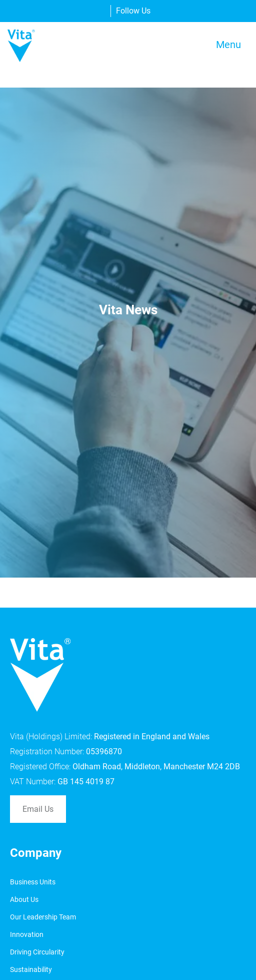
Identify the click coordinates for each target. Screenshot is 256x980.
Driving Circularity (37, 952)
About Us (24, 899)
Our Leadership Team (43, 917)
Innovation (27, 934)
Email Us (38, 809)
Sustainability (31, 969)
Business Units (33, 882)
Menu (228, 45)
